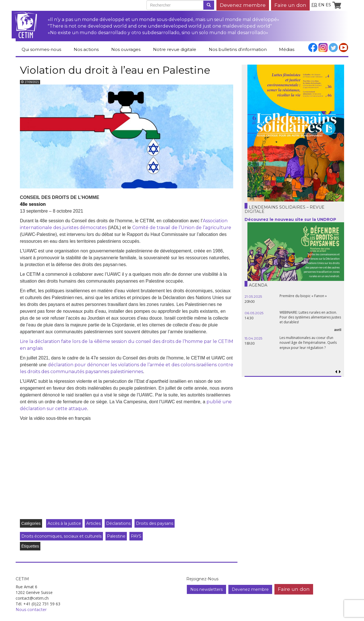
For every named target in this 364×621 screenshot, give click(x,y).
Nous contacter (31, 610)
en (321, 5)
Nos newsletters (206, 589)
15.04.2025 (253, 338)
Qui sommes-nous (41, 49)
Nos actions (86, 49)
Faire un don (290, 5)
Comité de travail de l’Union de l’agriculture (182, 228)
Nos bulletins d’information (238, 49)
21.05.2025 (253, 296)
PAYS (136, 536)
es (328, 5)
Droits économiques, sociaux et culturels (61, 536)
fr (314, 5)
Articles (93, 523)
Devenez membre (243, 5)
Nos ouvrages (126, 49)
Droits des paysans (155, 523)
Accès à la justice (64, 523)
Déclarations (118, 523)
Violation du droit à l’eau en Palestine (115, 70)
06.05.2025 (254, 313)
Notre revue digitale (175, 49)
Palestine (116, 536)
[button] (340, 372)
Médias (287, 49)
